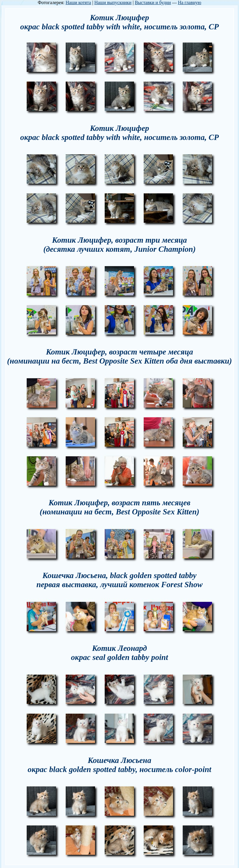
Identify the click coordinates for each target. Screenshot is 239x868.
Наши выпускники (113, 2)
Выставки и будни (153, 2)
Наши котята (78, 2)
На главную (190, 2)
